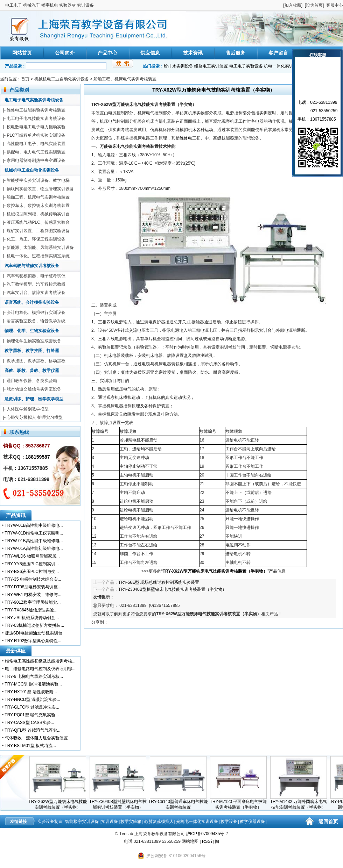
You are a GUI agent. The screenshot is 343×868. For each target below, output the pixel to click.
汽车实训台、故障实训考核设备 (36, 293)
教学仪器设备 (252, 822)
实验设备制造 (50, 822)
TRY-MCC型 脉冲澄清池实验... (33, 684)
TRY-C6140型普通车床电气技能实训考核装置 (181, 802)
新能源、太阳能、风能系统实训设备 (40, 248)
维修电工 (188, 138)
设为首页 (314, 5)
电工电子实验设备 (246, 66)
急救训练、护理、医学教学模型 (34, 399)
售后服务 (236, 53)
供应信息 (150, 53)
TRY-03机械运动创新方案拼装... (34, 625)
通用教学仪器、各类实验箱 (32, 381)
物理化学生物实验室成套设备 (34, 341)
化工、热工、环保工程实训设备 (36, 239)
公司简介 (65, 53)
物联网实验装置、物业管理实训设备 (40, 189)
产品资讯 (16, 515)
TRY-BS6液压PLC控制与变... (32, 572)
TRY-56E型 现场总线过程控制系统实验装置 (159, 582)
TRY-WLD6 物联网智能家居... (32, 556)
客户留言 (278, 53)
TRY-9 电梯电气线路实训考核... (34, 676)
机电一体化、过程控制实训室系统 (38, 256)
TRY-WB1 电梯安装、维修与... (33, 595)
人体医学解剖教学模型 (28, 409)
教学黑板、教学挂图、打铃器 (32, 351)
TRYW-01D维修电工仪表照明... (34, 533)
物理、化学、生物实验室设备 (32, 331)
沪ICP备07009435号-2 (207, 834)
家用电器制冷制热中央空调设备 (36, 160)
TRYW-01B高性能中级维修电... (34, 525)
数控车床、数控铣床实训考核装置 (38, 206)
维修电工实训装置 (211, 66)
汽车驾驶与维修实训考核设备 (32, 266)
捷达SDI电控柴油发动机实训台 (34, 633)
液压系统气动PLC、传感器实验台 (38, 222)
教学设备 (229, 822)
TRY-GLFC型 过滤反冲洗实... (32, 707)
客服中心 (335, 5)
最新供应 (16, 651)
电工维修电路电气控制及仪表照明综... (40, 669)
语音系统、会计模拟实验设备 (32, 302)
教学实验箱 (131, 822)
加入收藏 (293, 5)
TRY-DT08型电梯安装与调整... (33, 587)
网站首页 (22, 53)
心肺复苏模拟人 (159, 822)
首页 (25, 79)
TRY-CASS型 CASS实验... (29, 723)
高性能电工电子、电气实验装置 (36, 144)
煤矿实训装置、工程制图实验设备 (38, 231)
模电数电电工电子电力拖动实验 (36, 127)
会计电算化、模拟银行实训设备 (36, 313)
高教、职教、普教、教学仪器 (32, 371)
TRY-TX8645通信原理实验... (31, 610)
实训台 (265, 330)
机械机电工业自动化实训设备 (62, 79)
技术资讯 (193, 53)
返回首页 (328, 822)
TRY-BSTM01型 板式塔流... (30, 746)
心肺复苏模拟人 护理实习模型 (34, 417)
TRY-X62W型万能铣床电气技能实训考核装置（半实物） (61, 802)
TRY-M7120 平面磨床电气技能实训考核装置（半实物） (242, 802)
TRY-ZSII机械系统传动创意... (32, 618)
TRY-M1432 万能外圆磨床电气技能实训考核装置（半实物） (302, 802)
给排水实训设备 (178, 66)
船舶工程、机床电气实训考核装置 (125, 79)
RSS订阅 (211, 841)
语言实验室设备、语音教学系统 (36, 321)
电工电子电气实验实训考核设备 (34, 100)
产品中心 (107, 53)
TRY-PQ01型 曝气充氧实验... (32, 715)
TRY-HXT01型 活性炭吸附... (31, 692)
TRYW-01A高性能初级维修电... (34, 548)
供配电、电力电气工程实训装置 (36, 152)
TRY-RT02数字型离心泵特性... (33, 641)
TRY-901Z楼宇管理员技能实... (33, 602)
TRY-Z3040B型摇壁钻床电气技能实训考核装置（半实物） (172, 589)
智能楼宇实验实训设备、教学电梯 (38, 180)
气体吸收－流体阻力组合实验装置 (36, 738)
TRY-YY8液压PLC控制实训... (32, 564)
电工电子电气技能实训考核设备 (36, 119)
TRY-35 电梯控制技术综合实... (33, 579)
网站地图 (190, 841)
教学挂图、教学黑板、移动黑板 (36, 361)
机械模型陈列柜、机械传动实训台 (38, 214)
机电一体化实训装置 (283, 66)
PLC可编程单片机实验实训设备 (36, 135)
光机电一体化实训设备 (197, 822)
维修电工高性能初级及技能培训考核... (40, 661)
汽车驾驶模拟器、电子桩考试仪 (36, 276)
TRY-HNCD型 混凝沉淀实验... (32, 700)
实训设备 (110, 822)
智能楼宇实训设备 (82, 822)
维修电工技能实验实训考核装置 (36, 110)
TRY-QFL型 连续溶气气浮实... (32, 730)
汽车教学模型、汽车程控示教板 (36, 284)
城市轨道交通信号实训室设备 (34, 389)
